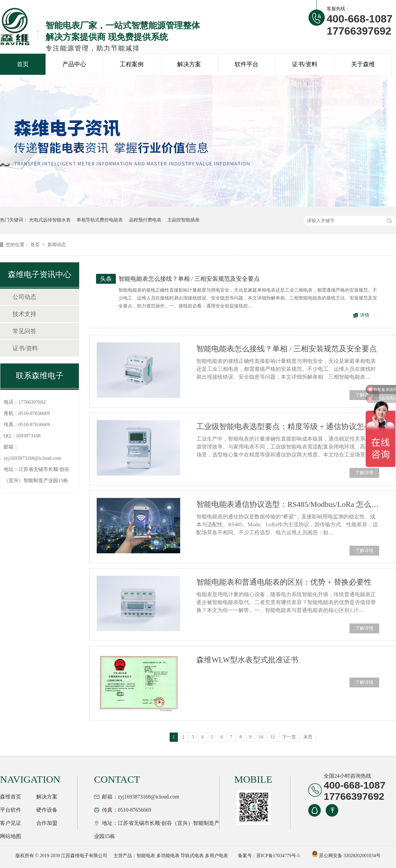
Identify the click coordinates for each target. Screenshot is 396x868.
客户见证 (11, 823)
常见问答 (24, 331)
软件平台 (247, 64)
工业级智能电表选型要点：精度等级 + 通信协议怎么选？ (288, 427)
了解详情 (364, 395)
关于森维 (363, 64)
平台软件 (11, 810)
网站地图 (11, 836)
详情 (365, 315)
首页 (23, 64)
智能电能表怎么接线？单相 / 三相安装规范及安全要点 (189, 279)
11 (273, 737)
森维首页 (11, 797)
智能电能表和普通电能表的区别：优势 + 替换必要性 (284, 582)
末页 (308, 737)
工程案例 (132, 64)
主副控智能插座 (183, 220)
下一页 (289, 737)
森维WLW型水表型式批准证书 (247, 660)
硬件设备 (47, 810)
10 (261, 737)
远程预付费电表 (145, 220)
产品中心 (74, 64)
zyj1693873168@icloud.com (32, 458)
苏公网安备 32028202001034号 (346, 856)
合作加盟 (47, 823)
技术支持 (24, 314)
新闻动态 (57, 245)
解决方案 (189, 64)
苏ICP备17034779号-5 (278, 856)
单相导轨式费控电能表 (100, 220)
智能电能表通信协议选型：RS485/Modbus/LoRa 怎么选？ (288, 504)
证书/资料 (305, 64)
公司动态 (24, 297)
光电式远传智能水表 (50, 220)
